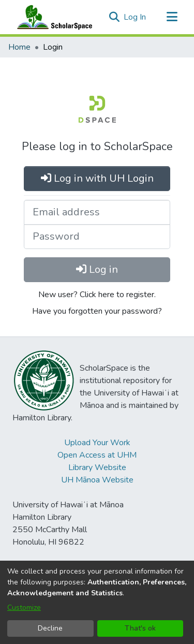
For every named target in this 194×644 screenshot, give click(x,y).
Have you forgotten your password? (97, 311)
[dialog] (97, 602)
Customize (24, 608)
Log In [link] (135, 17)
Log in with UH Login (97, 178)
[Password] (97, 237)
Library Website (97, 467)
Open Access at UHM (97, 455)
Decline (50, 628)
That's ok (140, 628)
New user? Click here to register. (97, 295)
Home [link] (19, 47)
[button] (114, 17)
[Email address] (97, 212)
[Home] (52, 17)
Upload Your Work (97, 443)
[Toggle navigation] (172, 17)
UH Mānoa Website (97, 480)
